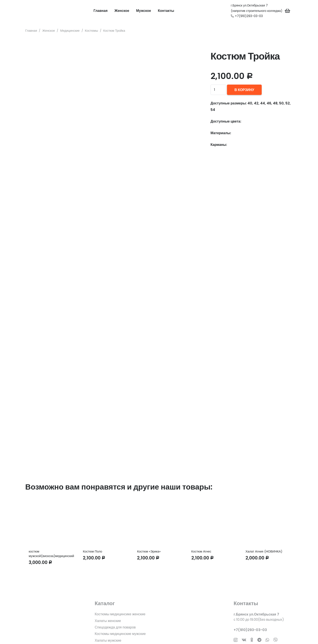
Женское (49, 31)
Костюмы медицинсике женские (120, 614)
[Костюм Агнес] (213, 522)
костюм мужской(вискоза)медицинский (51, 554)
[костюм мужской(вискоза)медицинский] (51, 522)
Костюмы (91, 31)
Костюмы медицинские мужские (120, 634)
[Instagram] (236, 640)
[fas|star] (55, 622)
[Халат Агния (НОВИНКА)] (267, 522)
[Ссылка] (33, 11)
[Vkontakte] (244, 640)
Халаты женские (108, 621)
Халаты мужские (108, 640)
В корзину (244, 90)
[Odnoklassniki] (252, 640)
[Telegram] (259, 640)
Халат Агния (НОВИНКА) (264, 551)
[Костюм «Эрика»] (159, 522)
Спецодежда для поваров (115, 627)
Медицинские (70, 31)
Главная (31, 31)
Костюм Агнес (201, 551)
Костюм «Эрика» (149, 551)
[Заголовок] (275, 640)
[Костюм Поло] (105, 522)
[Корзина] (288, 11)
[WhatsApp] (267, 640)
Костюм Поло (92, 551)
